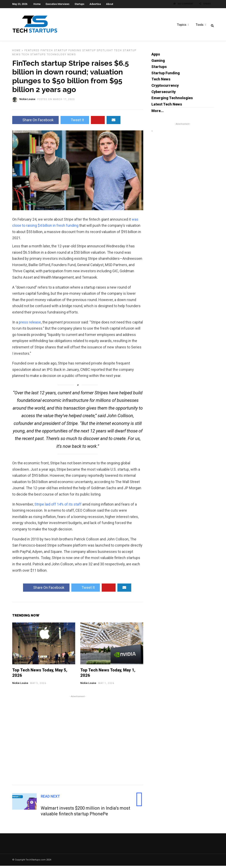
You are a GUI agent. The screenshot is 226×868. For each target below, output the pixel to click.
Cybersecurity (164, 94)
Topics (182, 25)
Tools (200, 25)
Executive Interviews (58, 4)
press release (30, 324)
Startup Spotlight (98, 53)
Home (37, 4)
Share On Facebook (35, 122)
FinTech (47, 53)
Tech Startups (34, 57)
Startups (79, 4)
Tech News (161, 81)
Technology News (61, 57)
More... (158, 113)
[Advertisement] (78, 742)
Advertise (95, 4)
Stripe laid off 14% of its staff (58, 506)
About (110, 4)
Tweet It (75, 122)
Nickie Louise (20, 685)
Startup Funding (68, 53)
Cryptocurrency (165, 88)
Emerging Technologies (172, 100)
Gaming (158, 63)
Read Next (50, 799)
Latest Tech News (167, 106)
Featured (32, 53)
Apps (156, 56)
